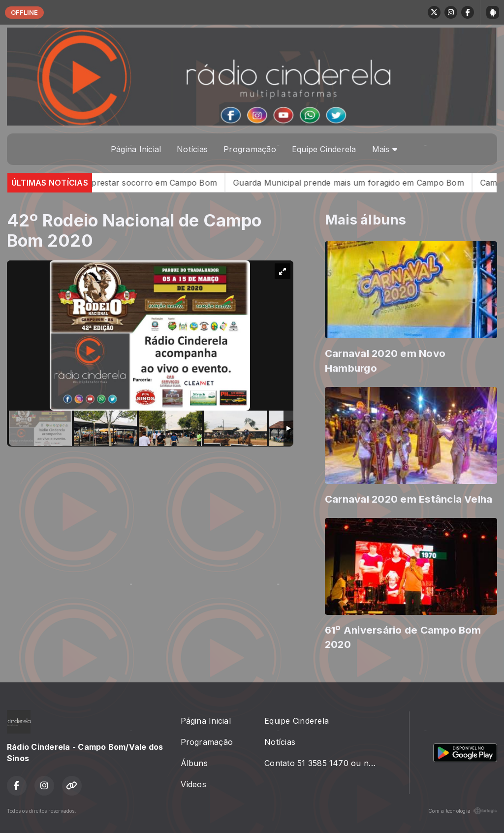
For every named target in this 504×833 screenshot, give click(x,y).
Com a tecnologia (463, 811)
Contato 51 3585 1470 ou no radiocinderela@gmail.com (325, 763)
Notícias (192, 149)
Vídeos (193, 784)
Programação (250, 149)
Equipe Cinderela (324, 149)
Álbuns (194, 763)
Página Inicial (136, 149)
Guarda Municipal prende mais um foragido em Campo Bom (360, 183)
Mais (385, 149)
